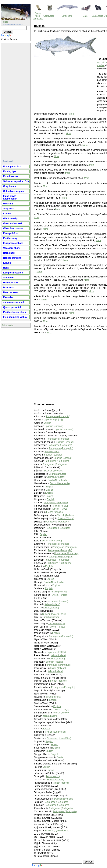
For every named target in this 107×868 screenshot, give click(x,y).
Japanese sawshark (14, 302)
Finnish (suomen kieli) (56, 732)
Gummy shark (11, 283)
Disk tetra (8, 288)
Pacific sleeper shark (14, 312)
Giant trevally (10, 218)
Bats (85, 16)
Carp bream (10, 186)
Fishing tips (10, 171)
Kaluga (7, 263)
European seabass (13, 243)
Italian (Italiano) (52, 452)
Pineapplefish (11, 233)
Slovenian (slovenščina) (59, 738)
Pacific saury (10, 238)
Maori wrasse (10, 292)
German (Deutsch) (58, 474)
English (47, 423)
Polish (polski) (53, 776)
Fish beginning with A (15, 317)
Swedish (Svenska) (53, 471)
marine (101, 65)
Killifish (7, 214)
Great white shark (13, 223)
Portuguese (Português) (58, 416)
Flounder (8, 297)
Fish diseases (11, 176)
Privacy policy (8, 325)
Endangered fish (12, 167)
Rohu (6, 268)
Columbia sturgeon (14, 191)
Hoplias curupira (12, 258)
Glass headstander (13, 228)
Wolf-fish (8, 204)
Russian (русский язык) (54, 614)
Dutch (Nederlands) (58, 480)
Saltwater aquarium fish (16, 181)
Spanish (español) (54, 426)
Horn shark (9, 253)
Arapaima (8, 209)
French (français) (55, 512)
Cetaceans (67, 16)
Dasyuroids (97, 16)
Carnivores (49, 16)
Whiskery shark (12, 248)
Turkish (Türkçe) (60, 506)
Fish (5, 22)
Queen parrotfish (12, 307)
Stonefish (8, 278)
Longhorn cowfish (13, 273)
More (71, 114)
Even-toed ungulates (38, 16)
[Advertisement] (16, 100)
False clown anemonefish (10, 197)
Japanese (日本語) (53, 420)
